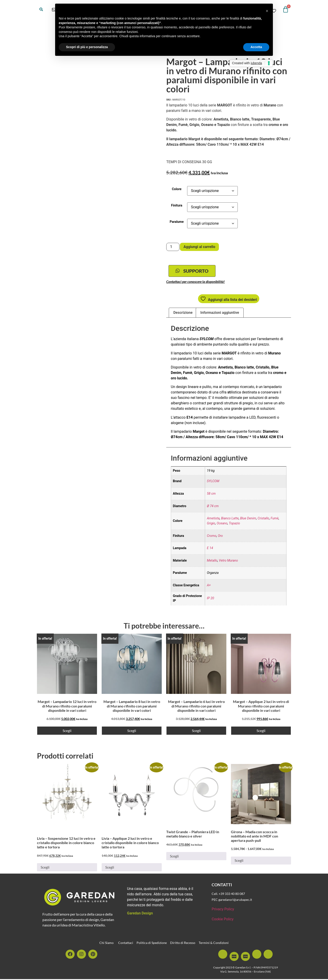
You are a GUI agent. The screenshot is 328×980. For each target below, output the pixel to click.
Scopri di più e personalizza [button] (87, 47)
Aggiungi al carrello (199, 247)
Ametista (213, 519)
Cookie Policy (223, 920)
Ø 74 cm (213, 507)
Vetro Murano (228, 561)
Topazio (234, 524)
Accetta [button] (256, 47)
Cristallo (263, 519)
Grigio (211, 524)
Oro (220, 537)
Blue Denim (248, 519)
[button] (41, 10)
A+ (209, 586)
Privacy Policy (223, 910)
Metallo (212, 561)
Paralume (177, 222)
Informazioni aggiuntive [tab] (220, 313)
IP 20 (211, 599)
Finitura (177, 206)
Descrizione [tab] (183, 313)
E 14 (210, 549)
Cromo (212, 537)
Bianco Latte (230, 519)
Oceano (222, 524)
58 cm (211, 495)
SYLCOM (213, 482)
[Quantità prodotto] (173, 247)
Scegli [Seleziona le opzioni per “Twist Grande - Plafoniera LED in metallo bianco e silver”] (174, 857)
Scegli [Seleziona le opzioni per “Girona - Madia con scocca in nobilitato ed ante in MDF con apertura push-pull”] (239, 861)
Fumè (275, 519)
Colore (177, 189)
